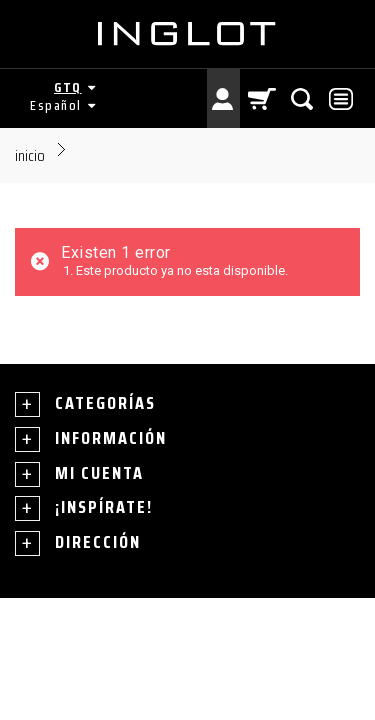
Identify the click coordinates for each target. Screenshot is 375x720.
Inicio (30, 155)
